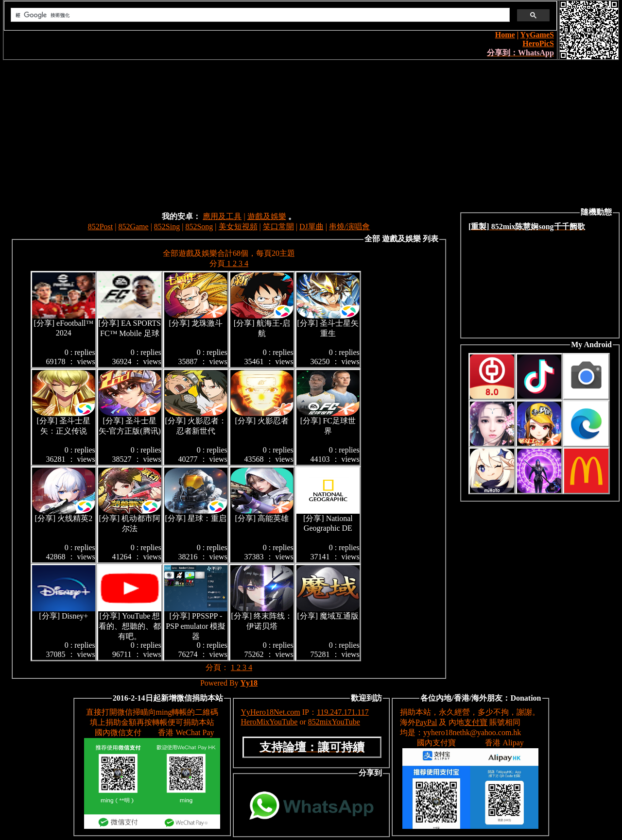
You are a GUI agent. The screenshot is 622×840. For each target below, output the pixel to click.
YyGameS (537, 35)
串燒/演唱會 (349, 227)
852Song (199, 227)
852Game (133, 227)
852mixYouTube (334, 722)
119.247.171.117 (343, 712)
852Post (101, 227)
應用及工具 (222, 216)
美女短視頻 (238, 227)
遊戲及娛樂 (267, 216)
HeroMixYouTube (269, 722)
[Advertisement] (311, 133)
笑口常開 (278, 227)
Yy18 (249, 683)
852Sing (167, 227)
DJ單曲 (311, 227)
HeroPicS (538, 43)
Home (505, 35)
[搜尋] (259, 15)
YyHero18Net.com (271, 712)
